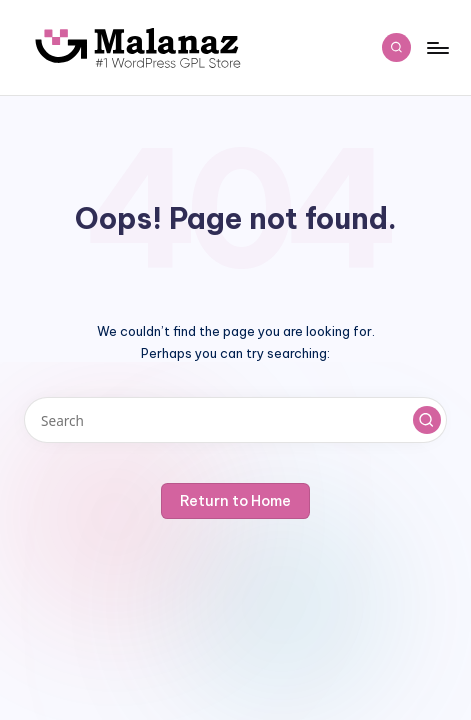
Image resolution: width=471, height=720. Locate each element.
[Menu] (437, 47)
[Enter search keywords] (235, 420)
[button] (427, 420)
